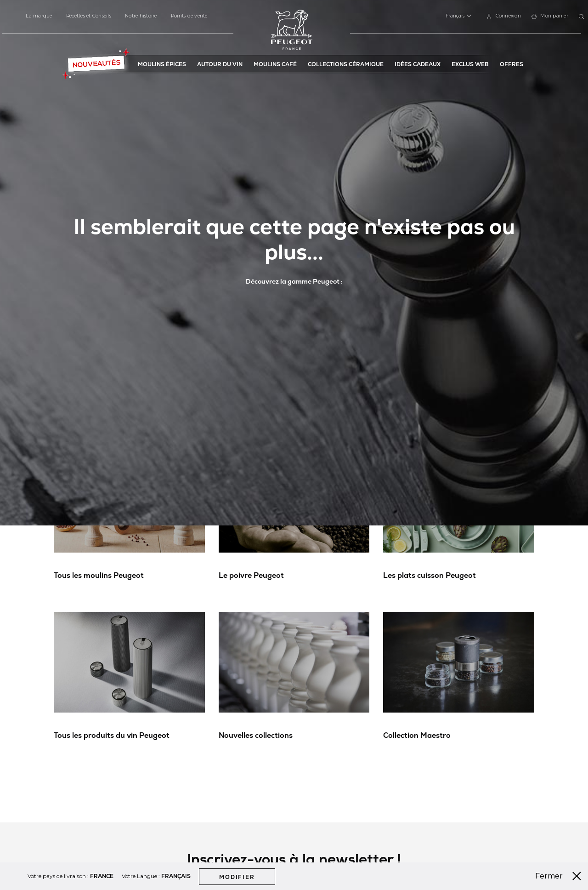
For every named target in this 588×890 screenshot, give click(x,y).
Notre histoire (141, 16)
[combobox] (583, 17)
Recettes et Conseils (89, 16)
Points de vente (189, 16)
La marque (39, 16)
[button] (458, 16)
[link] (504, 16)
